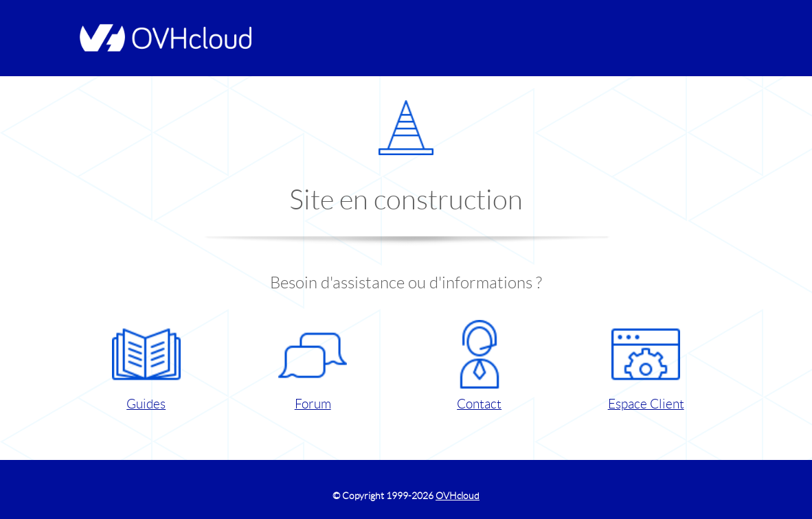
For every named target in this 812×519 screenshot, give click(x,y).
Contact (480, 366)
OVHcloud (458, 496)
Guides (146, 366)
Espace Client (646, 366)
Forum (313, 366)
